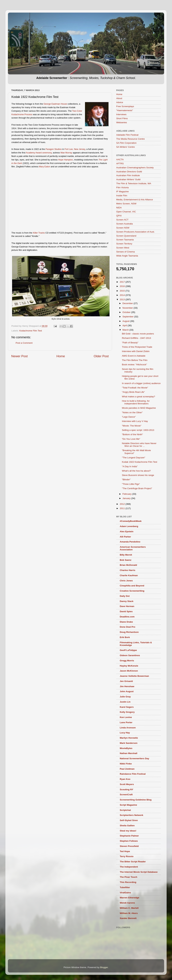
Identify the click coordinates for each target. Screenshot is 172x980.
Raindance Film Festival (133, 774)
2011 (123, 508)
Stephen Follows (129, 841)
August (126, 321)
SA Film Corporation (126, 143)
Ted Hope (125, 851)
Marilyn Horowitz (129, 738)
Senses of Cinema (125, 252)
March (126, 330)
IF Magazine (122, 192)
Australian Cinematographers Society (135, 168)
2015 (123, 291)
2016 (123, 286)
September (128, 317)
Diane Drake (126, 622)
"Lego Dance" (129, 417)
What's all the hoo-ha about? (136, 471)
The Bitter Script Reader (133, 862)
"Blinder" (126, 480)
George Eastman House (55, 104)
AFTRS (120, 164)
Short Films (122, 118)
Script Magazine (128, 805)
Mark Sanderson (129, 743)
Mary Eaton (45, 167)
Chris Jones (126, 581)
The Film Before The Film (135, 360)
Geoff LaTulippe (128, 650)
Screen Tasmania (125, 240)
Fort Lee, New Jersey (75, 149)
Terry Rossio (127, 856)
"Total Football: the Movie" (135, 388)
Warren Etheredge (130, 898)
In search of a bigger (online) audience (141, 383)
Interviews (121, 114)
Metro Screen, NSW (126, 204)
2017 (123, 282)
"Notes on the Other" (132, 412)
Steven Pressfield (129, 846)
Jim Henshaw (127, 686)
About (119, 98)
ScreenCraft (126, 795)
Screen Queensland (126, 236)
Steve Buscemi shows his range (138, 475)
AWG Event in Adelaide (134, 356)
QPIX (119, 216)
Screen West (123, 248)
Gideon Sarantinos (130, 655)
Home (61, 356)
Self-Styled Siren (129, 820)
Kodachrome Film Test (31, 331)
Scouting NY (126, 789)
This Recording (128, 882)
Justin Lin (125, 702)
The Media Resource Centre (131, 139)
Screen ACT (122, 220)
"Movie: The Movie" (132, 426)
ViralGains (125, 893)
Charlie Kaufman (129, 575)
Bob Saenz (126, 560)
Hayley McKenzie (129, 666)
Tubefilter (125, 887)
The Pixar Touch (128, 877)
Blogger (104, 967)
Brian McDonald (128, 565)
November (128, 308)
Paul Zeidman (127, 769)
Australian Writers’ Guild (128, 179)
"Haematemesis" (125, 110)
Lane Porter (126, 722)
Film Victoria (122, 188)
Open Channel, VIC (126, 212)
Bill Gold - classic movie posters (138, 334)
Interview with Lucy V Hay (135, 421)
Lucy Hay (125, 733)
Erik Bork (125, 637)
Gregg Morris (127, 661)
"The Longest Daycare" (134, 458)
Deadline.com (127, 617)
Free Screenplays (125, 106)
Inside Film (122, 196)
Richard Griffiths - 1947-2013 (136, 338)
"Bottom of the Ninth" (132, 434)
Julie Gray (125, 697)
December (128, 303)
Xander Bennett (128, 918)
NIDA (119, 208)
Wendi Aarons (127, 903)
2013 (123, 299)
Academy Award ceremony (39, 153)
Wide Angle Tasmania (127, 256)
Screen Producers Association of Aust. (135, 232)
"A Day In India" (130, 466)
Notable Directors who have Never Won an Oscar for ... (139, 445)
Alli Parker (125, 537)
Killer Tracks (39, 233)
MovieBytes (126, 748)
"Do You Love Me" (131, 439)
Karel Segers (127, 707)
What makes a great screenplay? (138, 397)
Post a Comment (24, 343)
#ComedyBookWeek (131, 521)
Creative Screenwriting (132, 591)
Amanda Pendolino (130, 542)
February (127, 494)
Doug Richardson (129, 632)
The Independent (129, 867)
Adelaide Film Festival (127, 135)
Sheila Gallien (127, 826)
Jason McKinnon (129, 671)
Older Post (101, 356)
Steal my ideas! (128, 831)
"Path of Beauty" (130, 343)
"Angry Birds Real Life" (133, 392)
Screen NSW (123, 228)
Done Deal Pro (127, 627)
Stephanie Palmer (129, 836)
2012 (123, 504)
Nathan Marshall (128, 753)
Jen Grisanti (126, 681)
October (127, 312)
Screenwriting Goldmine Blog (136, 800)
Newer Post (19, 356)
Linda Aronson (128, 728)
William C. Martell (129, 908)
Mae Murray (66, 153)
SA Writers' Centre (125, 147)
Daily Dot (125, 596)
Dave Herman (127, 606)
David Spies (126, 611)
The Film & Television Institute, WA (134, 183)
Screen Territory (124, 244)
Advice (120, 102)
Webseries (122, 122)
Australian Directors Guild (129, 172)
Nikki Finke (126, 764)
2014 (123, 295)
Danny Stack (127, 601)
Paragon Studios (54, 149)
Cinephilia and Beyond (132, 586)
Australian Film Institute (128, 175)
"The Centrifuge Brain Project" (137, 488)
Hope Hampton (65, 160)
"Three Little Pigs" (131, 484)
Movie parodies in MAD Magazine (139, 408)
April (125, 325)
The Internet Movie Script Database (139, 872)
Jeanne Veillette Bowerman (134, 676)
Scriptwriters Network (132, 815)
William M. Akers (129, 913)
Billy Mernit (126, 555)
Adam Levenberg (129, 526)
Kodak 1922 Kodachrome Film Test (140, 462)
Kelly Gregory (127, 712)
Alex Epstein (127, 531)
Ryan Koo (125, 779)
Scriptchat (125, 810)
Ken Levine (126, 717)
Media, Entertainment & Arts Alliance (135, 200)
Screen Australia (124, 224)
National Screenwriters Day (134, 758)
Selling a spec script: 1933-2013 (138, 430)
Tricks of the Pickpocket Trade (137, 347)
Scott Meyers (127, 784)
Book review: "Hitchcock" (134, 365)
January (127, 498)
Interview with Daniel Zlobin (136, 351)
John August (127, 691)
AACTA (120, 160)
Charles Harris (127, 570)
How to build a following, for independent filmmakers (136, 402)
